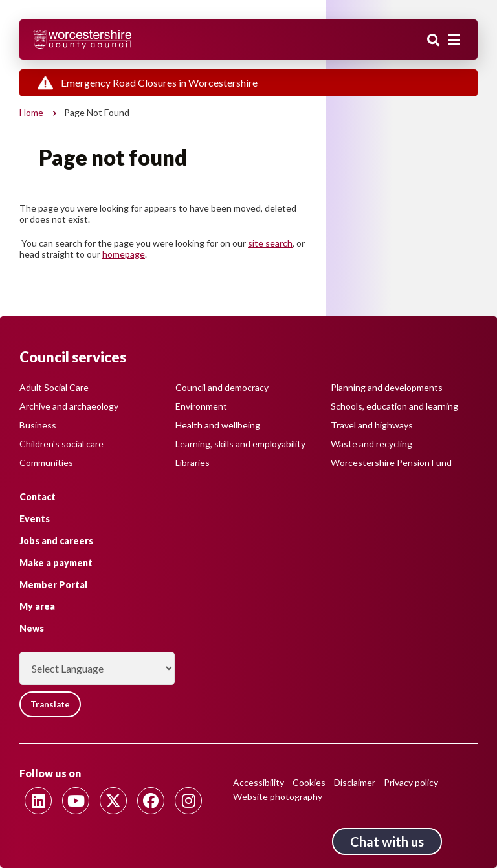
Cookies (309, 782)
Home (31, 112)
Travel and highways (372, 425)
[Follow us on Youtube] (76, 801)
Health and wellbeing (218, 425)
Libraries (193, 462)
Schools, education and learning (394, 406)
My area (37, 606)
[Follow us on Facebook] (151, 801)
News (32, 628)
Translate (50, 704)
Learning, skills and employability (240, 444)
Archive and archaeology (69, 406)
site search (270, 243)
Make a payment (56, 563)
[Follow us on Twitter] (113, 801)
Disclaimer (355, 782)
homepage (124, 254)
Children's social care (61, 444)
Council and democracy (222, 387)
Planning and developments (387, 387)
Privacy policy (411, 782)
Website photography (278, 796)
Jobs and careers (56, 541)
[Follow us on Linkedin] (38, 801)
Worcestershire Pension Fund (391, 462)
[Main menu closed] (454, 40)
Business (38, 425)
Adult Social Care (54, 387)
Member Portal (53, 585)
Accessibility (259, 782)
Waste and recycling (371, 444)
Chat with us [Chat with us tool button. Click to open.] (387, 841)
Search (434, 41)
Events (35, 519)
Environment (201, 406)
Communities (46, 462)
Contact (38, 497)
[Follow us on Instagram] (188, 801)
